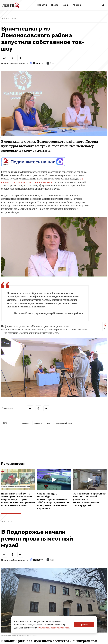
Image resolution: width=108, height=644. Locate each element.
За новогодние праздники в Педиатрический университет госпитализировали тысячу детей (90, 500)
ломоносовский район (64, 423)
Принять (84, 624)
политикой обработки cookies (54, 628)
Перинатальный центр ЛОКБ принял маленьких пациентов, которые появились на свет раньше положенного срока (18, 500)
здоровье (26, 423)
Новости (42, 5)
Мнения (77, 5)
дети (48, 423)
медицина (38, 423)
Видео (55, 5)
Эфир (66, 5)
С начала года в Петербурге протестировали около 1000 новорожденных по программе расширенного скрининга (54, 501)
